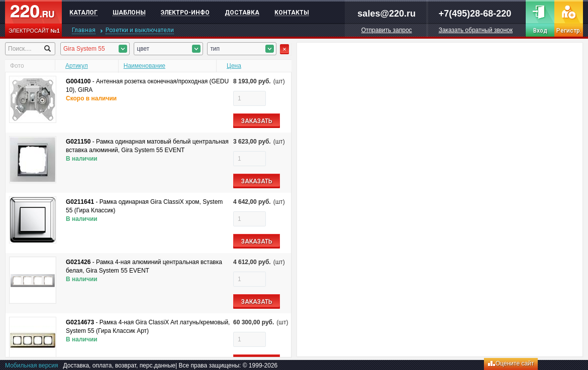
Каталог (83, 13)
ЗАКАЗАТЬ (257, 121)
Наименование (144, 66)
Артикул (77, 66)
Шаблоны (129, 13)
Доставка (242, 13)
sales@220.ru (386, 14)
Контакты (292, 13)
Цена (234, 66)
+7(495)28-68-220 (475, 14)
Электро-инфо (185, 13)
